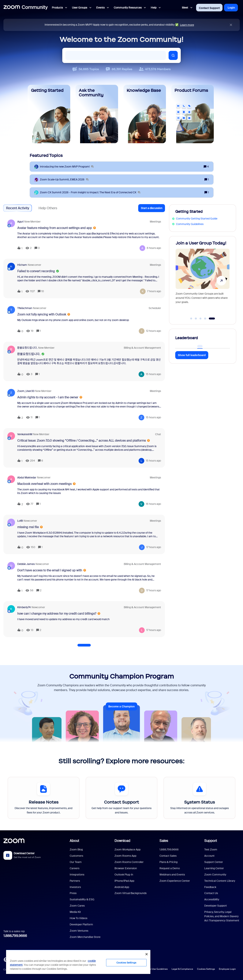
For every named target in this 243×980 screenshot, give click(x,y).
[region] (78, 962)
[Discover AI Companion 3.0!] (202, 279)
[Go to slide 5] (214, 319)
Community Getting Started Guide (197, 219)
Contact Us (211, 893)
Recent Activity (18, 208)
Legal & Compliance (182, 969)
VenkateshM (25, 434)
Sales (164, 841)
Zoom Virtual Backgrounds (131, 893)
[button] (152, 208)
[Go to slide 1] (191, 319)
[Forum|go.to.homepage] (26, 8)
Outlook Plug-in (124, 875)
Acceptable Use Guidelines (153, 969)
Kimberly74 (24, 607)
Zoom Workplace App (127, 849)
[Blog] (6, 959)
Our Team (76, 862)
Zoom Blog (76, 849)
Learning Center (214, 868)
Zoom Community (215, 875)
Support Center (214, 862)
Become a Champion (121, 706)
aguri (20, 222)
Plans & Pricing (168, 862)
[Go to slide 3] (200, 319)
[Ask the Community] (97, 114)
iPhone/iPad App (124, 881)
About (74, 841)
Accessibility (212, 899)
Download (122, 841)
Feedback (210, 887)
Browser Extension (126, 868)
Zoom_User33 (26, 391)
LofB (20, 521)
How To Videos (79, 918)
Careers (75, 868)
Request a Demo (170, 868)
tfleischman (25, 308)
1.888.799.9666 (15, 936)
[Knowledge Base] (145, 114)
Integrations (77, 875)
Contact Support (209, 8)
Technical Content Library (220, 881)
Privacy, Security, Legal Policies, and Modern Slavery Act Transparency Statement (222, 916)
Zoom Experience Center (175, 881)
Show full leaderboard (192, 355)
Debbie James (26, 564)
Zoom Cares (77, 906)
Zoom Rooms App (125, 856)
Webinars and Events (172, 875)
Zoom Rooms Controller (129, 862)
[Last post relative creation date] (154, 248)
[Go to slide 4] (207, 319)
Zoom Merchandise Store (85, 937)
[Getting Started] (49, 114)
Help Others (48, 208)
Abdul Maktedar (27, 477)
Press (73, 893)
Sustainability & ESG (82, 899)
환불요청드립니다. (27, 348)
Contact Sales (168, 856)
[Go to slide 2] (196, 319)
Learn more (187, 25)
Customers (76, 856)
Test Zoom (211, 849)
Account (209, 856)
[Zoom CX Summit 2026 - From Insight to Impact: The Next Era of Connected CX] (90, 192)
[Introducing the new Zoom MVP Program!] (67, 167)
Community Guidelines (190, 224)
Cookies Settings (206, 969)
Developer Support (216, 906)
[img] (231, 25)
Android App (122, 887)
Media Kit (75, 912)
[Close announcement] (231, 25)
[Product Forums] (193, 114)
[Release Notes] (44, 798)
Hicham (22, 265)
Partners (75, 881)
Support (211, 841)
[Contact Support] (122, 798)
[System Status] (199, 798)
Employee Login (227, 969)
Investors (75, 887)
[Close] (147, 954)
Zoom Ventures (79, 931)
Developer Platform (81, 924)
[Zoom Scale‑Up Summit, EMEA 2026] (64, 180)
